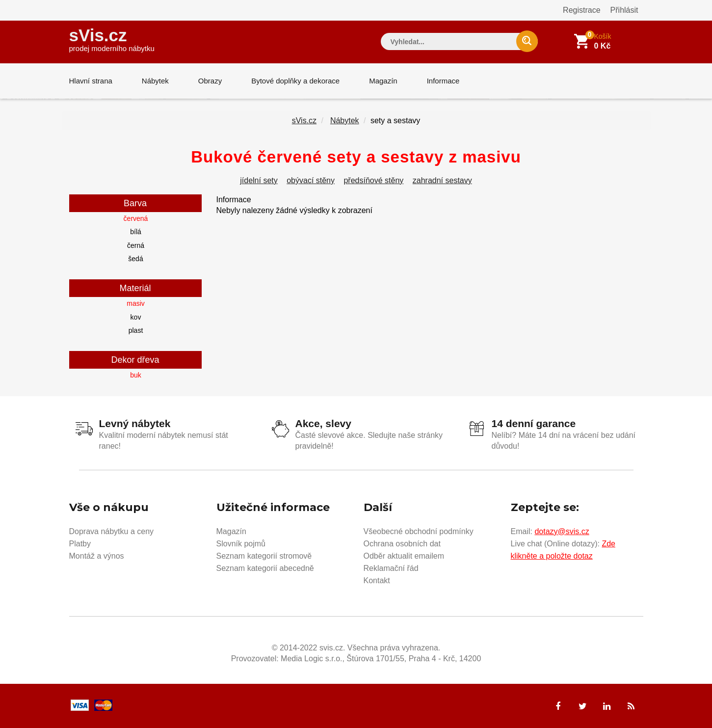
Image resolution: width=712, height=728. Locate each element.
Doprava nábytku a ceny (112, 531)
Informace (443, 81)
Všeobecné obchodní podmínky (419, 531)
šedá (135, 259)
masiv (136, 303)
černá (136, 245)
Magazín (383, 81)
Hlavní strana (91, 81)
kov (136, 317)
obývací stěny (311, 180)
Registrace (581, 10)
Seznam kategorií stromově (264, 556)
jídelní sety (259, 180)
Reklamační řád (391, 568)
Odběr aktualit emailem (404, 556)
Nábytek (155, 81)
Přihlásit (624, 10)
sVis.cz (112, 39)
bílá (136, 232)
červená (136, 218)
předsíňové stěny (373, 180)
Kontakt (377, 580)
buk (136, 375)
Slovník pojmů (241, 544)
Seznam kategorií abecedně (265, 568)
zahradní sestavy (442, 180)
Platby (80, 544)
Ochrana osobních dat (402, 544)
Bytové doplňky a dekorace (295, 81)
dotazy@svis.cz (562, 531)
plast (136, 330)
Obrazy (210, 81)
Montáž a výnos (97, 556)
